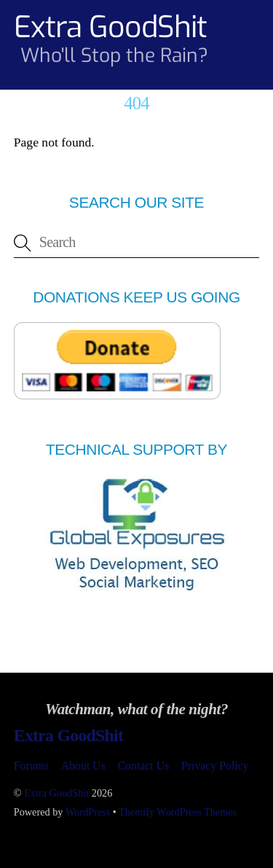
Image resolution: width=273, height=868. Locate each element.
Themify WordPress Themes (178, 812)
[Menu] (245, 20)
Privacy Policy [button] (215, 766)
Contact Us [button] (144, 766)
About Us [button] (83, 766)
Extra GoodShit (56, 793)
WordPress (88, 812)
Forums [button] (31, 766)
